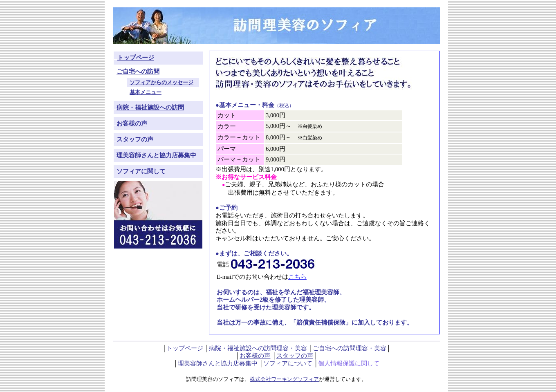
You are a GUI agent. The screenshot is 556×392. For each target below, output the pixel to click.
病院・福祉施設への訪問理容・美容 (258, 348)
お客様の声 (255, 356)
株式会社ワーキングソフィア (284, 379)
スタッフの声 (295, 356)
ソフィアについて (288, 363)
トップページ (185, 348)
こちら (297, 277)
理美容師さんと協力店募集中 (218, 363)
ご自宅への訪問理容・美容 (350, 348)
